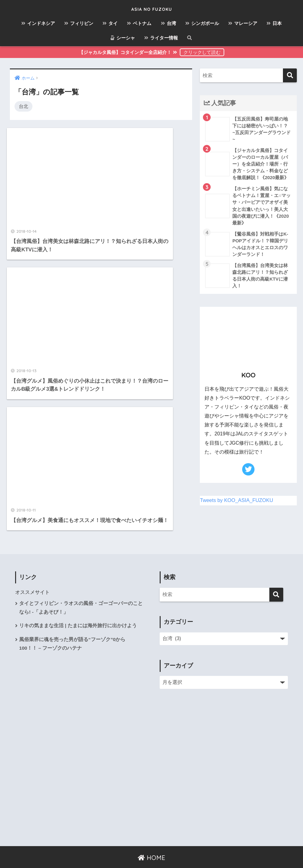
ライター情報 (161, 38)
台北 (23, 106)
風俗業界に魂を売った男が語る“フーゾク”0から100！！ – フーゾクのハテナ (72, 624)
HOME (151, 837)
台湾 (168, 23)
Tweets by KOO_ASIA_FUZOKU (237, 504)
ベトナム (139, 23)
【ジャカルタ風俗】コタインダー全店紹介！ (128, 52)
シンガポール (202, 23)
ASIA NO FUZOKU (151, 8)
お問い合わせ (127, 850)
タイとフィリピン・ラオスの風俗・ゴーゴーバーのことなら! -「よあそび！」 (81, 587)
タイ (110, 23)
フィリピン (79, 23)
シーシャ (123, 38)
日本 (274, 23)
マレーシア (243, 23)
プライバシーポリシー (170, 850)
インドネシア (38, 23)
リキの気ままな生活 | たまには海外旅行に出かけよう (78, 605)
